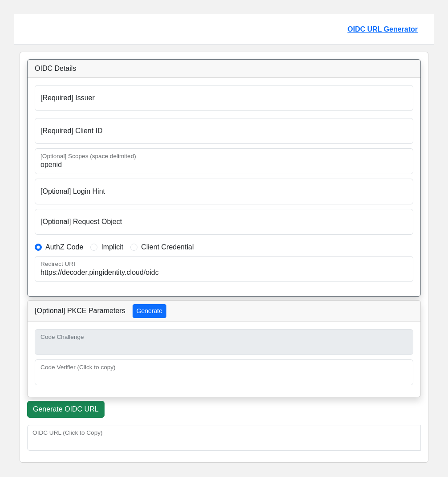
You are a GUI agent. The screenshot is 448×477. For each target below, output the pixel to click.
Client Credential (167, 247)
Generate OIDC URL (66, 409)
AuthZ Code (64, 247)
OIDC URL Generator (383, 29)
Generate (149, 311)
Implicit (112, 247)
